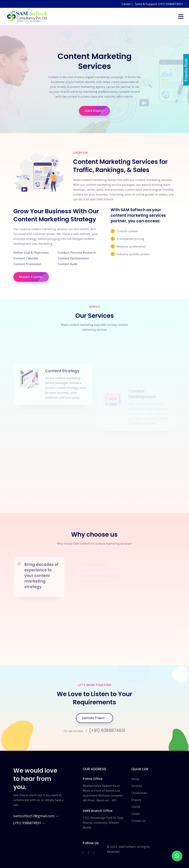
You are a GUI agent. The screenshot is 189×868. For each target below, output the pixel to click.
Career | (128, 4)
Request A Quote (34, 277)
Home (135, 779)
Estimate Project (94, 718)
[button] (181, 17)
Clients (136, 807)
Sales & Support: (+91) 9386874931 (159, 4)
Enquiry (136, 800)
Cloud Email (139, 793)
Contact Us (138, 821)
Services (137, 786)
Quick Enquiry (97, 111)
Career (136, 814)
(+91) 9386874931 (105, 731)
